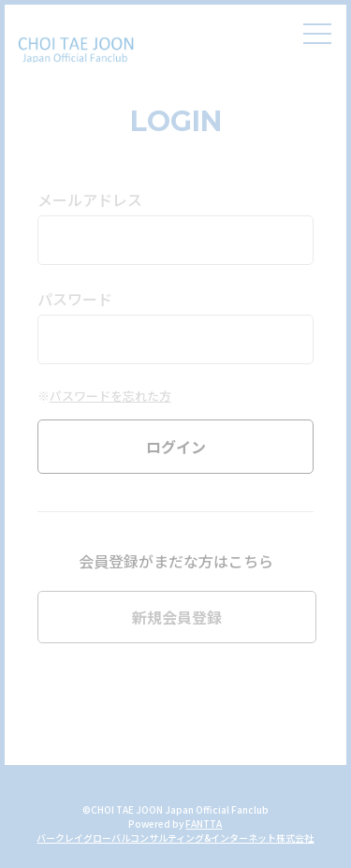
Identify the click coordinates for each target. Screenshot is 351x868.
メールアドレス (90, 199)
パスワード (75, 299)
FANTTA (204, 824)
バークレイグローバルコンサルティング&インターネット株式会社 (175, 838)
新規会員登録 (177, 617)
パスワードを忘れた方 (110, 396)
